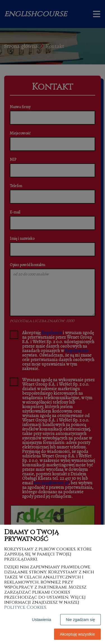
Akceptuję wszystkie (77, 634)
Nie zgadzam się (81, 620)
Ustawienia (41, 620)
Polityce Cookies (25, 607)
